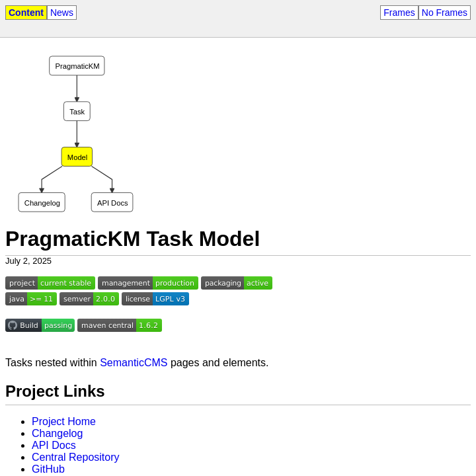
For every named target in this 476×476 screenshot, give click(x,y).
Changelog (57, 433)
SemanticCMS (134, 363)
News (62, 13)
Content (26, 13)
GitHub (48, 469)
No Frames (445, 13)
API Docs (54, 445)
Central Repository (76, 457)
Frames (399, 13)
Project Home (64, 421)
